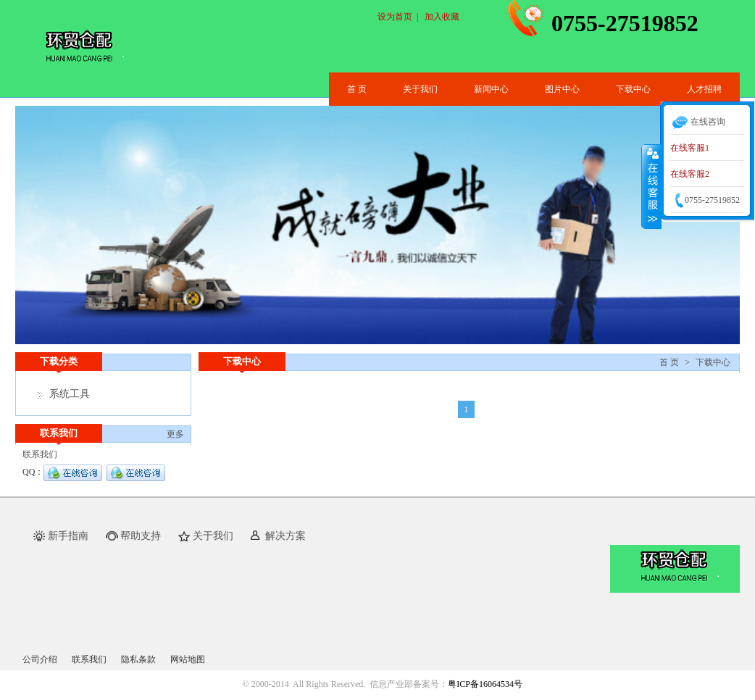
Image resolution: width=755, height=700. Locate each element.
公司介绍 (40, 659)
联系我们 (89, 659)
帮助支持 (141, 536)
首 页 (357, 89)
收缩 (651, 186)
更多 (175, 434)
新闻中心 (491, 89)
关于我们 (420, 89)
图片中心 (562, 89)
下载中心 (633, 89)
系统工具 (70, 394)
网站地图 (188, 659)
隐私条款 (138, 659)
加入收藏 (442, 17)
